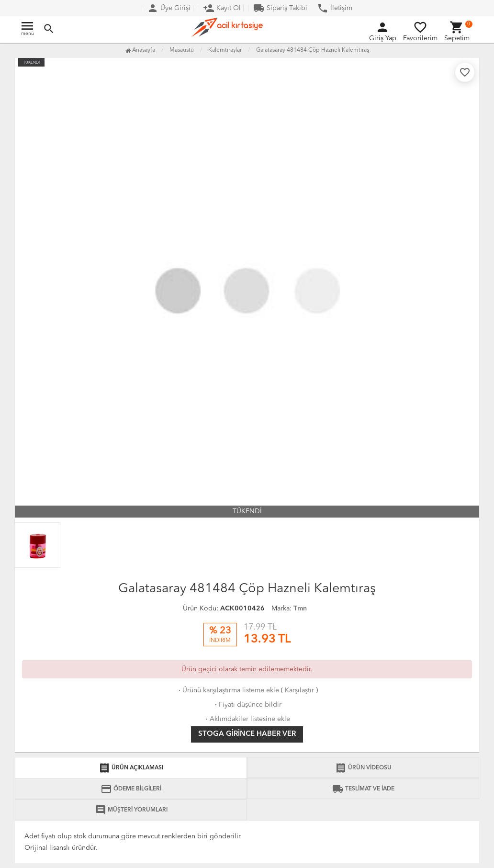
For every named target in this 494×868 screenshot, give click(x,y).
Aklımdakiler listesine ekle (247, 719)
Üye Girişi (169, 8)
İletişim (335, 8)
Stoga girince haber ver (247, 734)
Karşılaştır (299, 690)
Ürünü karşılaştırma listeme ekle (228, 690)
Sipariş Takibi (280, 8)
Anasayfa (140, 50)
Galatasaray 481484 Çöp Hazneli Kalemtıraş (313, 50)
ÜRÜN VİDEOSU (363, 768)
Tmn (300, 609)
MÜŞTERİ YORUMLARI (131, 810)
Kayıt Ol (222, 8)
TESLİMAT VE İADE (363, 789)
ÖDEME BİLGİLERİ (131, 789)
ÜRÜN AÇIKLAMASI (131, 768)
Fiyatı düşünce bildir (247, 705)
